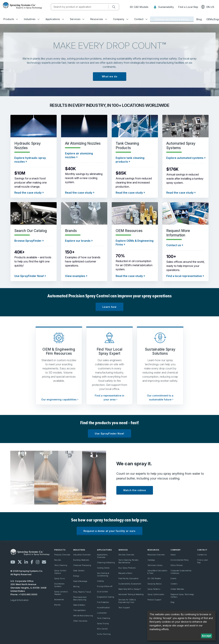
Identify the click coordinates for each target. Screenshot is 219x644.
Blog (199, 19)
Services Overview (126, 555)
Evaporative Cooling (106, 597)
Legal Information (20, 600)
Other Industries (80, 621)
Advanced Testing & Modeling (131, 594)
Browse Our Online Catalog (172, 19)
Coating (100, 581)
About (173, 555)
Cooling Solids (103, 568)
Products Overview (62, 555)
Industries (32, 19)
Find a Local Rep (188, 7)
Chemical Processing (82, 565)
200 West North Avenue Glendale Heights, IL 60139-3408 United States (28, 588)
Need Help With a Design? (130, 589)
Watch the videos (135, 490)
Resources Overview (156, 555)
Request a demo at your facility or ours (109, 531)
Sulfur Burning (104, 634)
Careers (174, 584)
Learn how (109, 307)
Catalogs (151, 560)
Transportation (79, 610)
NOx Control (102, 629)
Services (77, 19)
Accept (206, 636)
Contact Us (202, 555)
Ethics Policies (177, 565)
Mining (76, 586)
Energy (76, 576)
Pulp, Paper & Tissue (82, 592)
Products (11, 19)
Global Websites (177, 589)
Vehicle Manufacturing (83, 616)
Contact (141, 19)
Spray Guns (59, 578)
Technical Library (155, 565)
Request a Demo (125, 573)
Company (121, 19)
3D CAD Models (139, 7)
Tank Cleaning (61, 565)
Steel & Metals (79, 605)
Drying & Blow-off (105, 586)
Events (173, 578)
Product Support (154, 600)
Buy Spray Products (127, 568)
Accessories (59, 599)
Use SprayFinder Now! (109, 434)
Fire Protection (103, 602)
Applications (55, 19)
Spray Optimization (156, 594)
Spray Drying (103, 623)
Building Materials (81, 560)
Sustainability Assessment (130, 584)
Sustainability (163, 7)
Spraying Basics (154, 584)
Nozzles (58, 560)
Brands (57, 605)
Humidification (103, 608)
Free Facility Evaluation (128, 578)
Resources (99, 19)
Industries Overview (82, 555)
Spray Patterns (154, 589)
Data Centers (79, 571)
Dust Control (102, 592)
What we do (110, 76)
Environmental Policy (180, 560)
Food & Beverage (80, 581)
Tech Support (124, 608)
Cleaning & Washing (106, 563)
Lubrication (102, 613)
